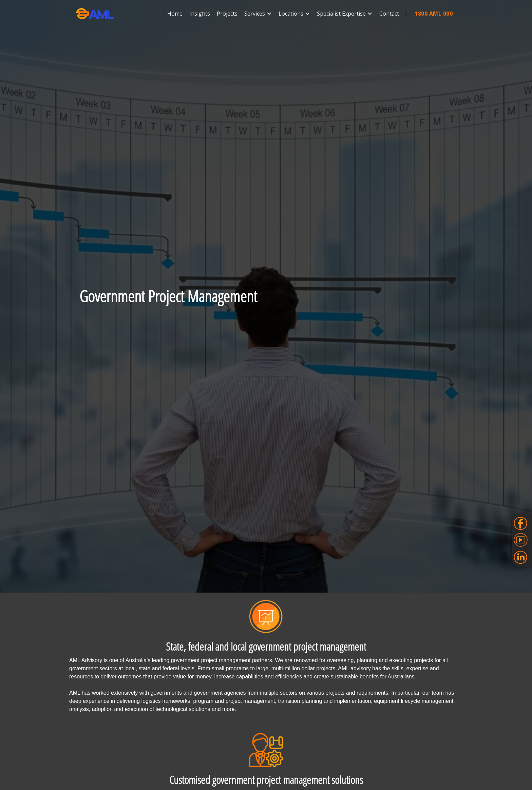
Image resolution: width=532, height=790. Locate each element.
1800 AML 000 (434, 14)
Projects (227, 14)
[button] (258, 14)
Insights (200, 14)
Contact (389, 14)
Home (175, 14)
